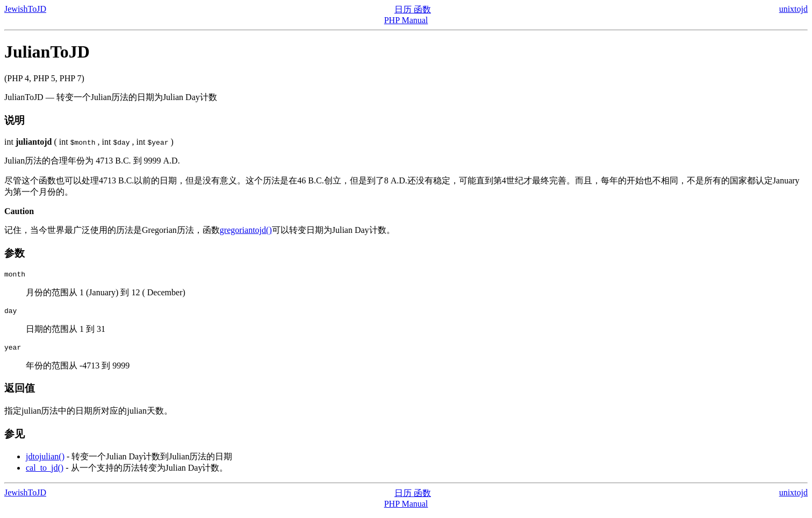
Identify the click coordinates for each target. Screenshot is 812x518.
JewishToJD (25, 9)
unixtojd (793, 9)
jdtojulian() (45, 461)
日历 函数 (413, 9)
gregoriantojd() (246, 230)
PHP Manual (406, 20)
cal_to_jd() (45, 473)
